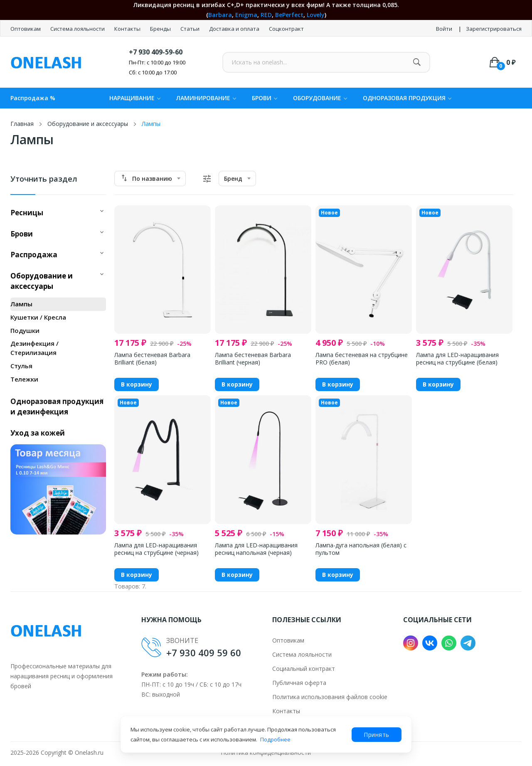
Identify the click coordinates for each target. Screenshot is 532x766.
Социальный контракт (304, 669)
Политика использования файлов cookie (330, 697)
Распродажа (34, 255)
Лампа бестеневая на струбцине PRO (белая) (362, 359)
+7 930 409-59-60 (156, 52)
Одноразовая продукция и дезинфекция (57, 406)
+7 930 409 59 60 (204, 653)
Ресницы (27, 213)
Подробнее (275, 739)
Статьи (191, 29)
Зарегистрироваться (494, 29)
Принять (377, 735)
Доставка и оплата (235, 29)
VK (430, 643)
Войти (444, 29)
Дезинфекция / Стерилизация (34, 348)
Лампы (21, 304)
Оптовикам (26, 29)
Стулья (21, 366)
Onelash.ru (89, 752)
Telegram (468, 643)
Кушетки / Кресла (38, 317)
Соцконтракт (286, 29)
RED (266, 15)
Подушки (25, 330)
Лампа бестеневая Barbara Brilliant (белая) (152, 359)
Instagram (411, 643)
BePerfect (289, 15)
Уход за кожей (38, 433)
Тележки (24, 379)
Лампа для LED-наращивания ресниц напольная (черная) (256, 549)
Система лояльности (78, 29)
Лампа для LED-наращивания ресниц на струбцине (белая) (457, 359)
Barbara (220, 15)
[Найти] (417, 62)
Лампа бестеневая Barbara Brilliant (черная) (253, 359)
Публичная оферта (299, 683)
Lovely (316, 15)
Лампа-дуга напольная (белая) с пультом (361, 549)
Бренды (161, 29)
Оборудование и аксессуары (42, 281)
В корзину (137, 384)
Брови (22, 234)
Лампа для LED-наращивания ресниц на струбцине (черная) (156, 549)
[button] (102, 210)
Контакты (128, 29)
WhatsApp (449, 643)
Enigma (246, 15)
